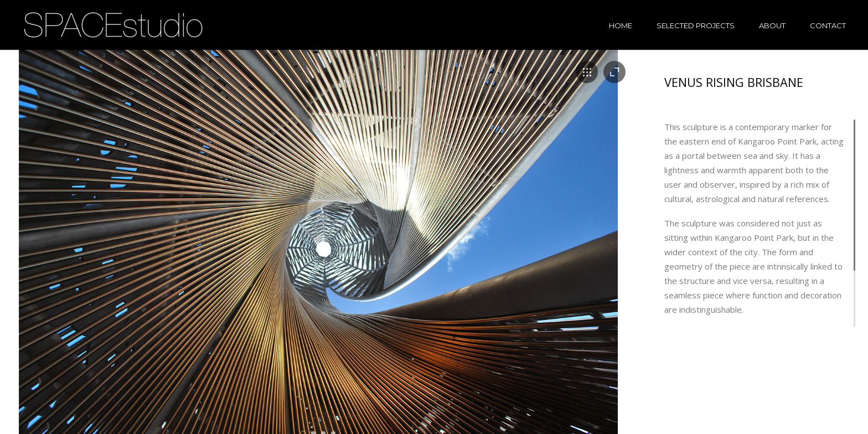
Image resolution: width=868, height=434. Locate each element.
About (772, 25)
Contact (828, 25)
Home (621, 25)
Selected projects (696, 25)
